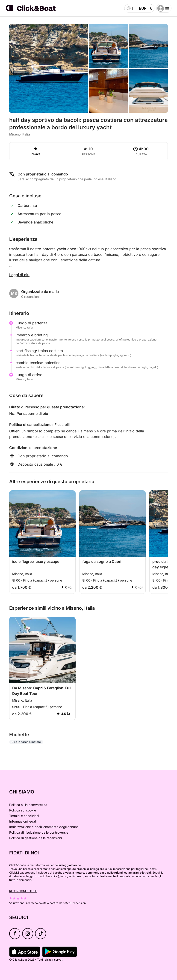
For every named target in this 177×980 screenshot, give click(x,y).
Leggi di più (19, 275)
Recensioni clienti (23, 891)
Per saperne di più (32, 413)
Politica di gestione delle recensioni (35, 838)
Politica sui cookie (23, 810)
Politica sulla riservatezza (28, 805)
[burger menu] (164, 8)
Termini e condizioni (24, 816)
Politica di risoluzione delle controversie (39, 832)
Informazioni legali (23, 821)
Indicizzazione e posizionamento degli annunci (44, 827)
